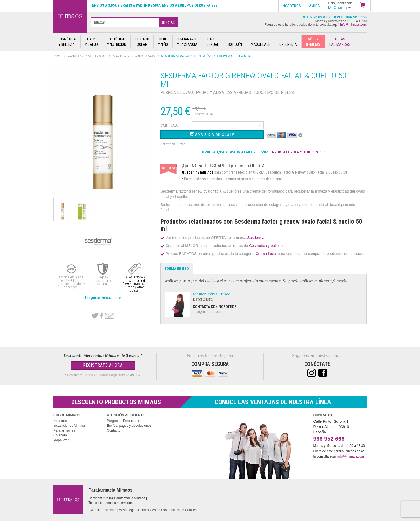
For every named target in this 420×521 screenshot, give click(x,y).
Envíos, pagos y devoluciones (129, 426)
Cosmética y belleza (84, 56)
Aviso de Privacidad (102, 510)
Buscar (168, 23)
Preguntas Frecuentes (123, 421)
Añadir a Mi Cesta (212, 134)
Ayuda (314, 6)
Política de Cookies (183, 510)
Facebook (102, 316)
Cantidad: (169, 125)
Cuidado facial (118, 56)
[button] (364, 6)
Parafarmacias (64, 430)
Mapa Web (61, 440)
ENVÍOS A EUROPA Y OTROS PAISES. (299, 152)
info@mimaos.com (353, 25)
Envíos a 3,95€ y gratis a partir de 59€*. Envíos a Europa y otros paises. (155, 5)
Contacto (114, 430)
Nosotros (60, 421)
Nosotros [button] (292, 6)
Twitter (95, 316)
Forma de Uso (177, 269)
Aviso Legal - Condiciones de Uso (143, 510)
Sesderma (256, 238)
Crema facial (146, 56)
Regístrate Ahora (103, 365)
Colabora (60, 435)
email (110, 316)
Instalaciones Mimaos (70, 426)
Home (58, 56)
